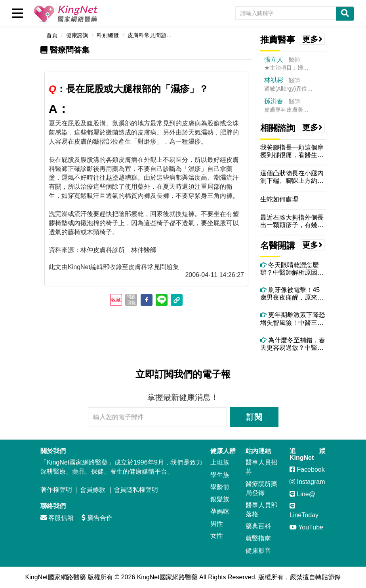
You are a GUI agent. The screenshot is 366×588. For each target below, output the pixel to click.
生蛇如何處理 (279, 199)
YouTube (306, 527)
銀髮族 (220, 499)
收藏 (116, 300)
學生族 (220, 475)
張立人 (274, 60)
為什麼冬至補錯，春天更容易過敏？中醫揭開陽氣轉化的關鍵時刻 (293, 344)
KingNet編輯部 (89, 267)
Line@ (302, 494)
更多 (313, 39)
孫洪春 (274, 101)
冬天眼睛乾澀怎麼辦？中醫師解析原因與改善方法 (292, 269)
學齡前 (220, 487)
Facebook (307, 469)
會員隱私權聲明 (136, 490)
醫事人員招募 (261, 467)
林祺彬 (274, 80)
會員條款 (93, 490)
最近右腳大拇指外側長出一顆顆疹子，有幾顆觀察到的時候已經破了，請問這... (292, 221)
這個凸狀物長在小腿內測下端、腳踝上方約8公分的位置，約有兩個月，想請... (292, 177)
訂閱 (254, 417)
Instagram (307, 482)
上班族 (220, 462)
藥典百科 (258, 526)
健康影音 (258, 551)
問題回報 (131, 300)
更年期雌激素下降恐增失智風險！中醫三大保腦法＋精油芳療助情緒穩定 (293, 319)
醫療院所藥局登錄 (261, 488)
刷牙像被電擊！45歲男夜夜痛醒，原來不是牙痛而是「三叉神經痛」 (292, 294)
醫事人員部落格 (261, 510)
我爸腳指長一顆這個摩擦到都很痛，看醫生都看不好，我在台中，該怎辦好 (292, 151)
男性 (217, 524)
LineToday (304, 510)
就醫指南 (258, 538)
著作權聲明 (56, 490)
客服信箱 (57, 518)
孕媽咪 (220, 511)
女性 (217, 536)
